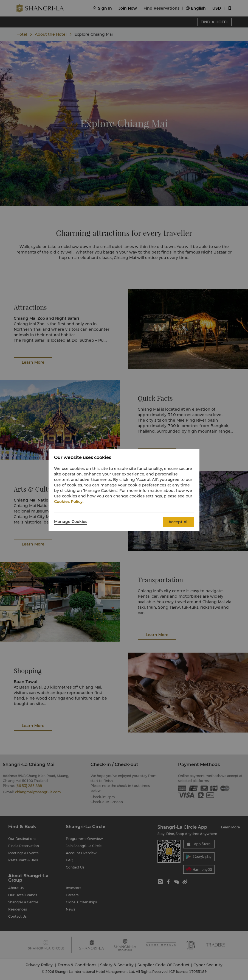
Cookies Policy (68, 502)
